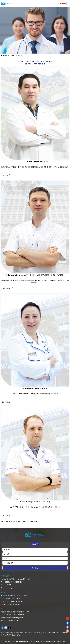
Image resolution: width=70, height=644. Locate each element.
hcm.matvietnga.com (14, 604)
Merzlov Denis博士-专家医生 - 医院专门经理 (35, 502)
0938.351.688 (8, 582)
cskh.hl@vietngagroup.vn (13, 585)
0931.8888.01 (8, 598)
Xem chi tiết (7, 175)
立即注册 (35, 568)
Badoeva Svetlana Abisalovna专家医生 (35, 389)
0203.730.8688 (18, 582)
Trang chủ (5, 56)
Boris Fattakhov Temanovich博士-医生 (35, 162)
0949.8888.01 (8, 615)
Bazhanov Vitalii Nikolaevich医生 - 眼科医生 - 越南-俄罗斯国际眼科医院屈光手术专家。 (35, 275)
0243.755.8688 (19, 615)
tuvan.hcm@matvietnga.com (15, 601)
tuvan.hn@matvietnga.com (14, 618)
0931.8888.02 (18, 598)
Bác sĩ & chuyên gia (17, 56)
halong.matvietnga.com (15, 588)
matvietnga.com (13, 621)
